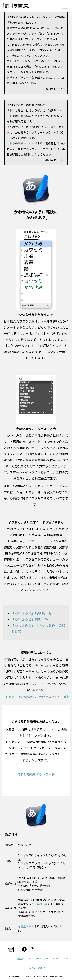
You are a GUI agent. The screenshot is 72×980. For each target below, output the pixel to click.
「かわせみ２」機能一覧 (30, 619)
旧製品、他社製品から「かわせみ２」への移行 (37, 697)
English (41, 968)
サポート (56, 959)
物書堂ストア (26, 926)
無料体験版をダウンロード (36, 774)
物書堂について (23, 959)
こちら (22, 56)
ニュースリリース (41, 959)
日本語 (32, 968)
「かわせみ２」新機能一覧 (31, 613)
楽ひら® (42, 904)
